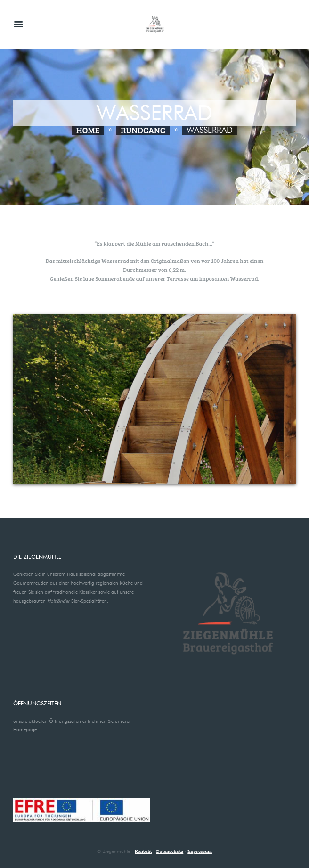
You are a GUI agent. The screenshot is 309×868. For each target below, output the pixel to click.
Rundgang (143, 130)
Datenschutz (170, 851)
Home (88, 130)
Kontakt (143, 851)
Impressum (200, 851)
